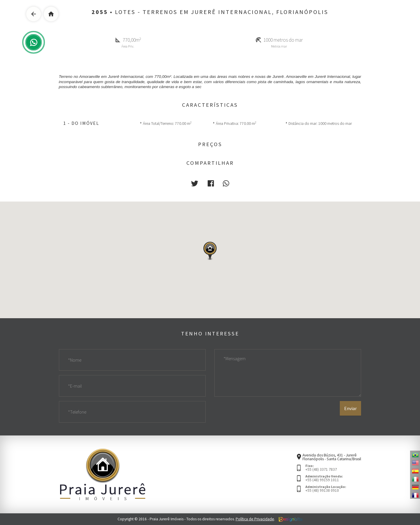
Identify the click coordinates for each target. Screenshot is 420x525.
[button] (195, 183)
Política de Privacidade (255, 519)
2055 (100, 12)
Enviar (350, 408)
